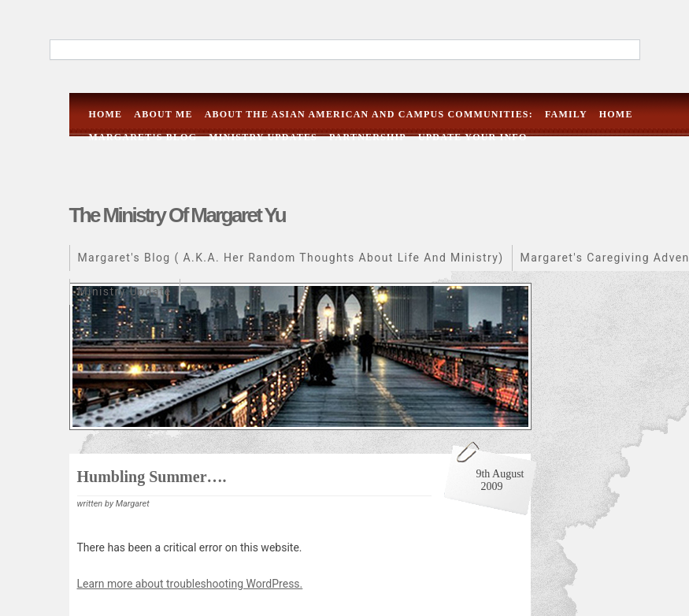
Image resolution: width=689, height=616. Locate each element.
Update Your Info (473, 137)
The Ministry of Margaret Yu (178, 215)
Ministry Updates (263, 137)
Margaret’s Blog (143, 137)
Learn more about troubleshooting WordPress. (190, 584)
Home (106, 114)
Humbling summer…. (152, 477)
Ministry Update (125, 291)
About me (163, 114)
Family (566, 114)
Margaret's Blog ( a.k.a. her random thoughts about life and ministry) (291, 258)
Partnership (368, 137)
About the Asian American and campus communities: (369, 114)
